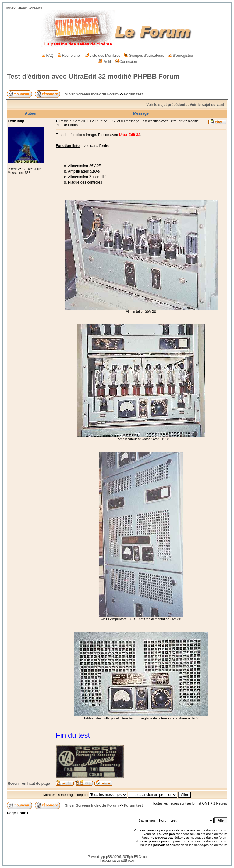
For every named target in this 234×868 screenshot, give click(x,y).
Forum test (133, 94)
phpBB (107, 857)
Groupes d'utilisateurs (144, 56)
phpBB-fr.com (127, 860)
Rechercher (69, 56)
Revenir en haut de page (29, 784)
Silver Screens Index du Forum (92, 94)
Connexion (126, 62)
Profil (105, 62)
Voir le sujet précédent (166, 105)
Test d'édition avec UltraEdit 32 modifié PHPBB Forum (93, 76)
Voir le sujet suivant (207, 105)
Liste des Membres (103, 56)
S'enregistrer (181, 56)
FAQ (48, 56)
